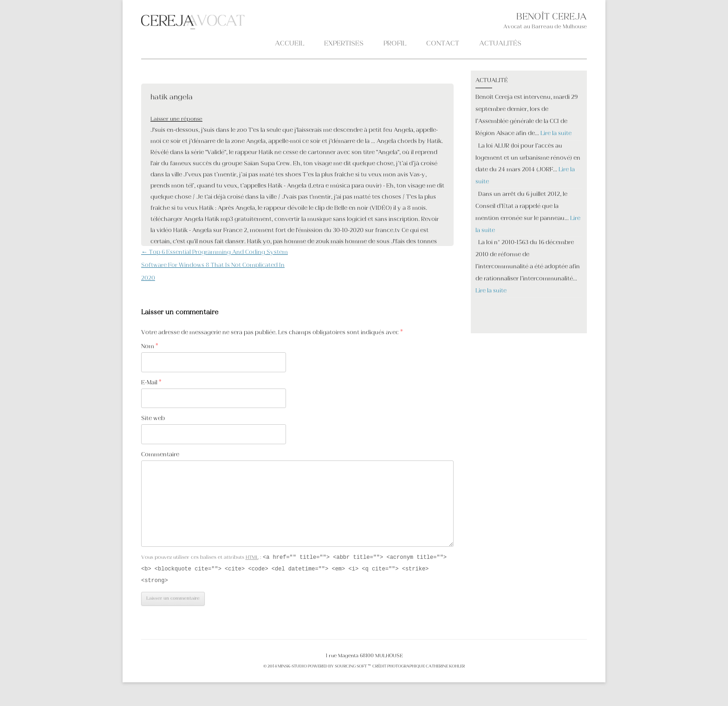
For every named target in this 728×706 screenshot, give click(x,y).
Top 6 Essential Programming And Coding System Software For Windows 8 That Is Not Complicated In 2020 (214, 266)
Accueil (289, 44)
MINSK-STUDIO (292, 668)
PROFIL (395, 44)
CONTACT (443, 44)
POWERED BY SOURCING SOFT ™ (339, 668)
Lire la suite (556, 134)
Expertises (344, 44)
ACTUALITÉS (500, 44)
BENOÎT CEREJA (552, 17)
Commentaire (160, 455)
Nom (150, 347)
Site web (153, 419)
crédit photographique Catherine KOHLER (418, 668)
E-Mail (151, 383)
